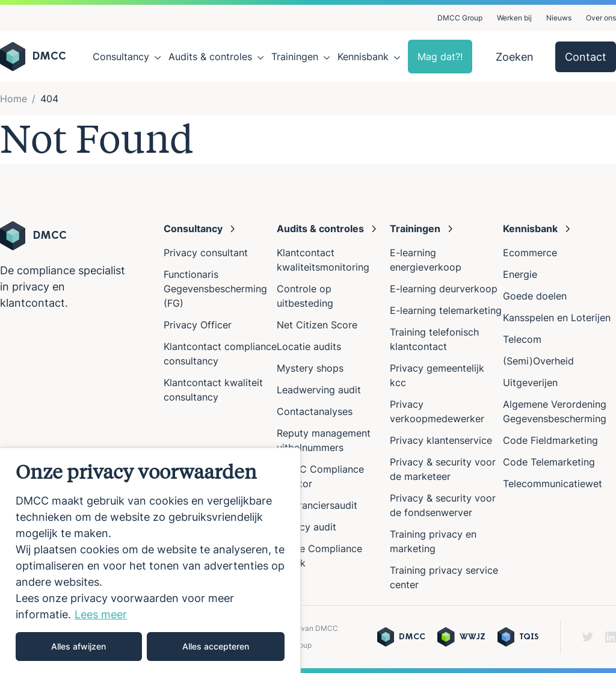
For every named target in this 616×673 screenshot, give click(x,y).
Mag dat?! (440, 57)
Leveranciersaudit (317, 505)
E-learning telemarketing (446, 310)
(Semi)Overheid (538, 361)
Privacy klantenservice (441, 440)
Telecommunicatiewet (553, 484)
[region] (150, 560)
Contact (586, 57)
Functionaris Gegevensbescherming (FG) (215, 289)
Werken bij (514, 18)
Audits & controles (210, 57)
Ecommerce (530, 253)
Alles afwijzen (79, 646)
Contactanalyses (315, 411)
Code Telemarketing (549, 462)
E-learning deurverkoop (444, 289)
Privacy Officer (198, 325)
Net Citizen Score (317, 325)
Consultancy (121, 57)
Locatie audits (309, 346)
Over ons (601, 18)
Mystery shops (310, 368)
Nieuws (559, 18)
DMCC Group (460, 18)
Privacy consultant (206, 253)
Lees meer (101, 614)
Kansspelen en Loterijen (557, 318)
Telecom (522, 339)
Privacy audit (306, 527)
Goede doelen (535, 296)
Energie (520, 274)
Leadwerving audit (319, 390)
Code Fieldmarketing (550, 440)
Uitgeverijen (530, 383)
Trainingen (295, 57)
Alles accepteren (216, 646)
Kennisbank (363, 57)
